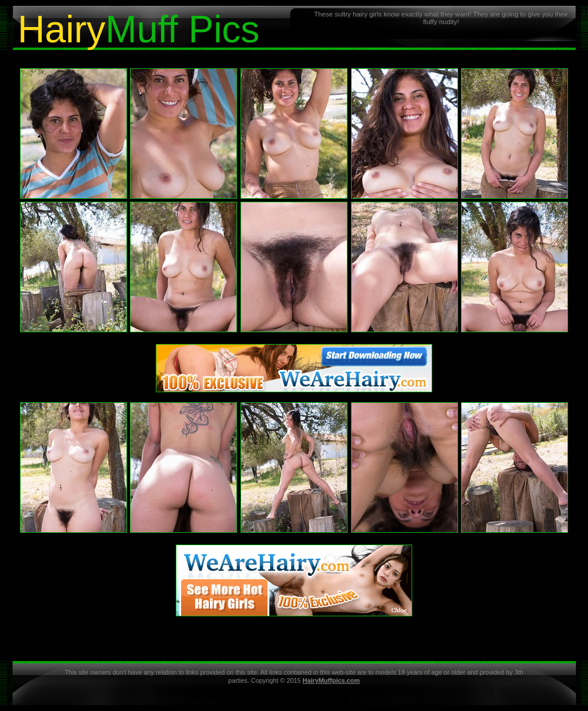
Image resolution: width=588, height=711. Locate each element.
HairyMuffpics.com (331, 680)
